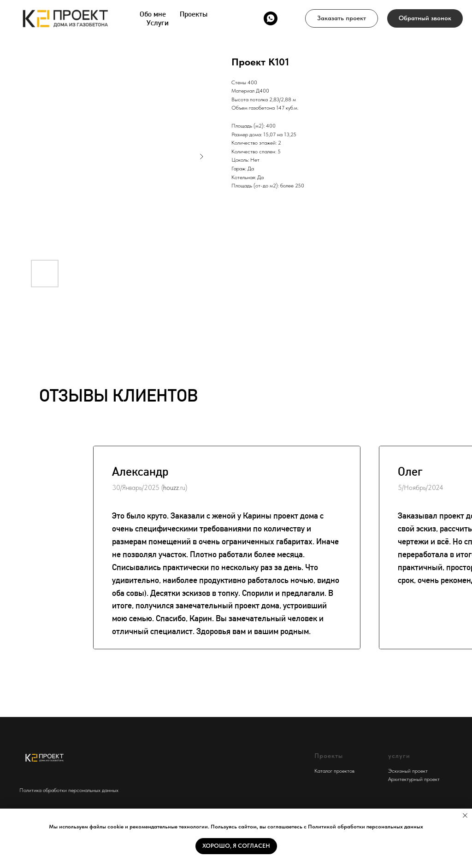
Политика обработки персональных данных (69, 790)
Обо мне (153, 14)
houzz (171, 488)
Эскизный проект (408, 771)
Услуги (158, 23)
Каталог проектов (334, 771)
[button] (342, 18)
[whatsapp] (271, 18)
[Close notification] (465, 816)
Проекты (194, 14)
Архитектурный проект (414, 779)
